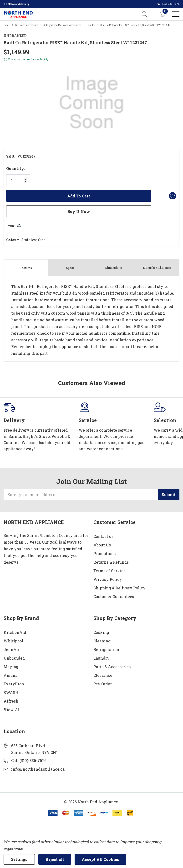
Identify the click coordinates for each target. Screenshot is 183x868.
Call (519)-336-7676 (29, 760)
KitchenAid (15, 632)
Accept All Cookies (100, 859)
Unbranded (14, 658)
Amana (10, 675)
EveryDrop (14, 684)
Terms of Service (109, 571)
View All (12, 710)
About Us (102, 545)
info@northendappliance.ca (38, 769)
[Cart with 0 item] (163, 14)
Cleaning (102, 641)
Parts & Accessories (112, 667)
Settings (19, 859)
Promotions (104, 553)
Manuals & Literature (157, 268)
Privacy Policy (108, 579)
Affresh (11, 701)
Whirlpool (13, 641)
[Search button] (145, 14)
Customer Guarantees (114, 596)
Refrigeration (106, 649)
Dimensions (114, 268)
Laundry (102, 658)
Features (26, 268)
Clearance (103, 675)
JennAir (12, 649)
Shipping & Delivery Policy (119, 588)
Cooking (101, 632)
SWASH (11, 692)
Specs (70, 268)
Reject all (55, 859)
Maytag (11, 667)
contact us (23, 59)
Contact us (103, 536)
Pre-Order (103, 684)
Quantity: (16, 168)
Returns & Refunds (111, 562)
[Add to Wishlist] (173, 196)
